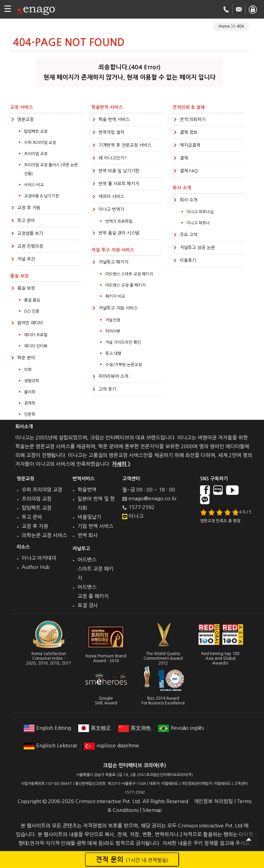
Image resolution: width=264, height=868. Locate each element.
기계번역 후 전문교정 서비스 (125, 145)
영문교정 (25, 119)
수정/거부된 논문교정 (124, 365)
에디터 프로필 (36, 335)
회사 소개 (189, 200)
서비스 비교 (34, 185)
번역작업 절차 (111, 132)
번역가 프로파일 (119, 221)
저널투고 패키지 (113, 262)
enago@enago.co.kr (153, 498)
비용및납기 (89, 517)
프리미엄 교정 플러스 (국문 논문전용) (51, 169)
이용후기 (188, 260)
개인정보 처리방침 (213, 801)
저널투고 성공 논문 (197, 248)
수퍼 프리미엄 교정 (40, 143)
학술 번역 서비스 (114, 119)
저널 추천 (26, 259)
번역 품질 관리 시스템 (119, 233)
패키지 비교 (115, 296)
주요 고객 (189, 235)
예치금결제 (190, 145)
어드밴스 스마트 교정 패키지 (129, 274)
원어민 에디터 (30, 323)
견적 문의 (132, 860)
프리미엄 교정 (36, 154)
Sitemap (152, 810)
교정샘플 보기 (30, 233)
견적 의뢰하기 (193, 119)
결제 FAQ (189, 171)
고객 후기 (107, 389)
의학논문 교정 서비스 (44, 535)
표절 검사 (88, 605)
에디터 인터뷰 (36, 346)
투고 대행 (113, 354)
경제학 (30, 403)
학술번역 (87, 490)
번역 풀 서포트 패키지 (119, 184)
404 (240, 26)
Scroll (249, 839)
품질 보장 (26, 288)
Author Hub (36, 567)
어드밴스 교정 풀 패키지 (125, 285)
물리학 (30, 392)
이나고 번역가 (111, 209)
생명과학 (31, 381)
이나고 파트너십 (200, 212)
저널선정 (113, 320)
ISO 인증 (32, 311)
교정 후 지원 (29, 208)
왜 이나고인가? (113, 158)
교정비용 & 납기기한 (41, 196)
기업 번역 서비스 (95, 526)
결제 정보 (189, 132)
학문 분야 (26, 358)
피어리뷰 (113, 331)
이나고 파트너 (198, 223)
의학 (28, 370)
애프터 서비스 (111, 197)
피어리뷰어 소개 (113, 376)
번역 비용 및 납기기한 (119, 171)
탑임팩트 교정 (36, 131)
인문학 (30, 414)
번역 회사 (88, 535)
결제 (184, 158)
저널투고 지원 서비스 (118, 308)
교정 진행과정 (30, 246)
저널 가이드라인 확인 (123, 342)
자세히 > (121, 464)
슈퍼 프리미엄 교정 (42, 490)
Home (224, 26)
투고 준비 (26, 221)
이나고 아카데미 (39, 558)
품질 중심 (32, 300)
